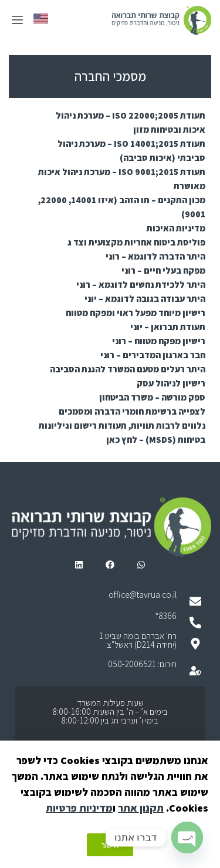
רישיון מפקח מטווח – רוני (159, 341)
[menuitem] (41, 18)
